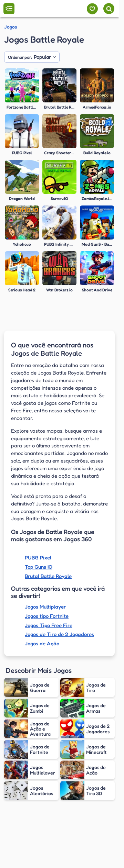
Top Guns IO (39, 567)
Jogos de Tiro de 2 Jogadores (59, 634)
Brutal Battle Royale (48, 576)
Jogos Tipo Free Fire (49, 625)
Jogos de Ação (42, 643)
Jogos (11, 27)
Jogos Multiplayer (45, 607)
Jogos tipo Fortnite (47, 616)
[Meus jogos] (92, 9)
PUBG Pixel (38, 558)
